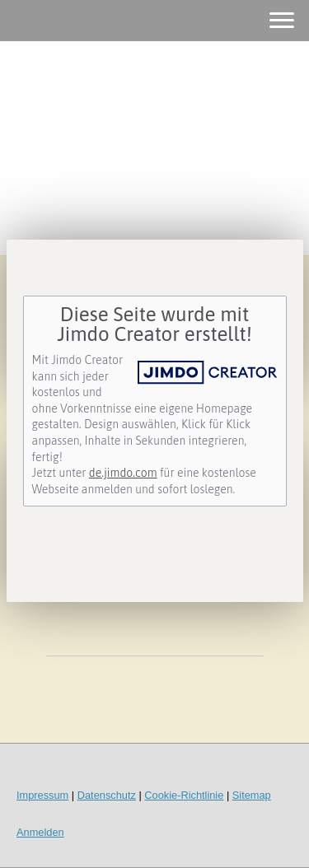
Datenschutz (107, 795)
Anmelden (40, 832)
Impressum (42, 795)
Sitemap (252, 795)
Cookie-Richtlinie (184, 795)
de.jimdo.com (123, 473)
